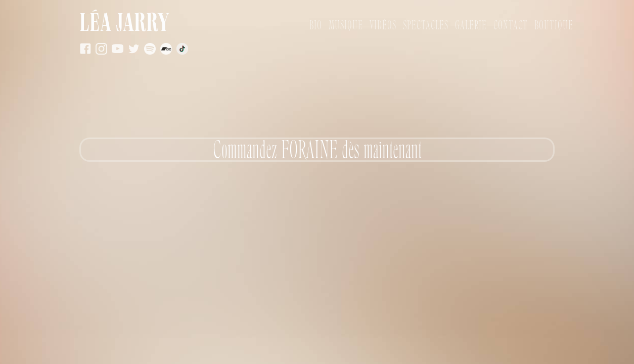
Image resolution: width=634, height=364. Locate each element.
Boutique (554, 25)
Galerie (471, 25)
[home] (194, 25)
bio (316, 25)
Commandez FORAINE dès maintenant (317, 150)
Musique (346, 25)
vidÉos (383, 25)
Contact (511, 25)
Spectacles (426, 25)
